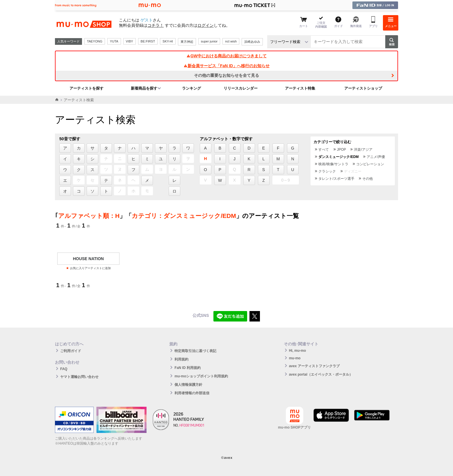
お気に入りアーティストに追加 (88, 268)
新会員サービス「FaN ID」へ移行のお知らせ (226, 66)
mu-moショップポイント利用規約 (201, 376)
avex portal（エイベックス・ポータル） (321, 374)
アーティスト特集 (300, 88)
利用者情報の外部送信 (192, 393)
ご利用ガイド (71, 351)
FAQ (64, 369)
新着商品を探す (144, 88)
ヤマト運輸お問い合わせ (79, 377)
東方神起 (187, 42)
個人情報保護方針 (188, 385)
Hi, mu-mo (298, 351)
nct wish (231, 41)
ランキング (191, 88)
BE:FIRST (148, 41)
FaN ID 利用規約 (187, 368)
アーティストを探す (87, 88)
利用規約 (181, 359)
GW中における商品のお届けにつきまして (226, 56)
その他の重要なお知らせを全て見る (226, 75)
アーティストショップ (363, 88)
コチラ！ (156, 25)
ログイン (206, 25)
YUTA (114, 41)
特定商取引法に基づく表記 (195, 351)
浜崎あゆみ (252, 42)
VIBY (130, 41)
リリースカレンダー (241, 88)
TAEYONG (95, 41)
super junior (209, 41)
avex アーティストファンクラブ (314, 366)
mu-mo (295, 358)
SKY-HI (168, 41)
